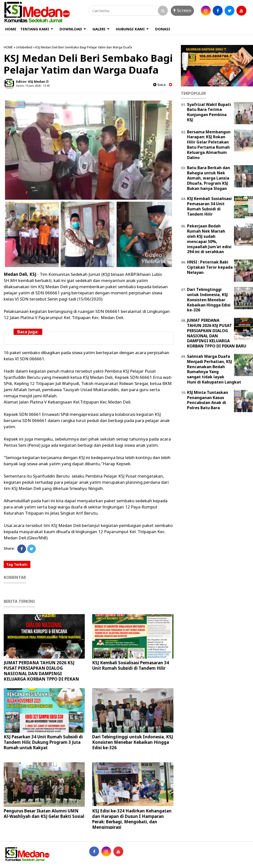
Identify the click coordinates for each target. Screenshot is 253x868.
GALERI (99, 29)
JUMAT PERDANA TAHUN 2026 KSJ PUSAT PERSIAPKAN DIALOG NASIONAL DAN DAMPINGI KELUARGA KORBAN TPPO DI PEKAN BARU (41, 674)
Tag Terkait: (17, 564)
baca (159, 85)
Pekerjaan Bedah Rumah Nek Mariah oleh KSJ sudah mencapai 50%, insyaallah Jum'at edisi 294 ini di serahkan (209, 239)
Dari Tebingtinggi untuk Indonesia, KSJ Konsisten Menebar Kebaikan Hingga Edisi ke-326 (133, 742)
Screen (182, 10)
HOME (11, 29)
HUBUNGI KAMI (130, 29)
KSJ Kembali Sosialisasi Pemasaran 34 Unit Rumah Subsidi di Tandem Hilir (131, 665)
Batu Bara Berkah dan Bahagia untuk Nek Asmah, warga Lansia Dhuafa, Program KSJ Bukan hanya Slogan (209, 178)
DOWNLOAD (71, 29)
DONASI (163, 29)
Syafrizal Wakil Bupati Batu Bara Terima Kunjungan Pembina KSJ (209, 112)
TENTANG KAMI (35, 29)
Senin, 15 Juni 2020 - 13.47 (33, 86)
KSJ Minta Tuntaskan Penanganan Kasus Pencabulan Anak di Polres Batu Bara (208, 400)
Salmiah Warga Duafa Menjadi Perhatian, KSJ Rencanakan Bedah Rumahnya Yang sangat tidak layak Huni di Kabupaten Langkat (214, 369)
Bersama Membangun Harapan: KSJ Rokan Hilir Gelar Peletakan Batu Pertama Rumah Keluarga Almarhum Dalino (209, 145)
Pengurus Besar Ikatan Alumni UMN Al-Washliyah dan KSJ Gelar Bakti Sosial (44, 814)
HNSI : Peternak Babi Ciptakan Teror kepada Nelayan (210, 267)
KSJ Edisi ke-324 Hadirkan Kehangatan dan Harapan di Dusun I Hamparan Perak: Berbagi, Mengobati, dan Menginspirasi (132, 819)
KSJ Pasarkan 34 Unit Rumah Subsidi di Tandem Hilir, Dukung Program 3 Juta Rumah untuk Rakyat (43, 742)
